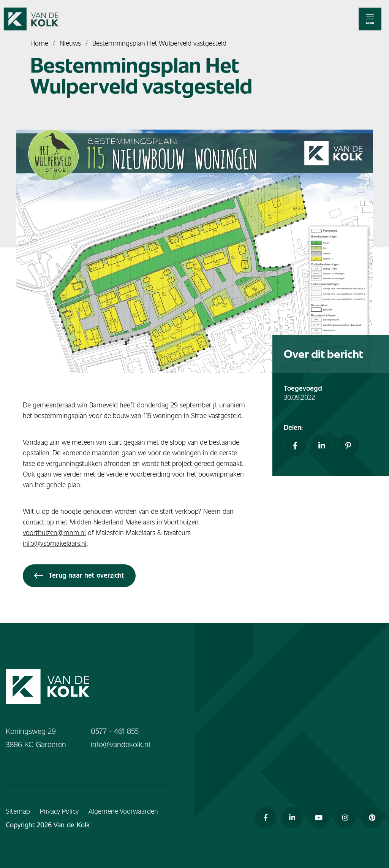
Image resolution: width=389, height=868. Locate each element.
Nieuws (70, 43)
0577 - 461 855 (115, 731)
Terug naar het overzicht (79, 575)
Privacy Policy (59, 811)
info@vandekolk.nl (120, 744)
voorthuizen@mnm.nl (54, 532)
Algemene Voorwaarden (123, 811)
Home (39, 43)
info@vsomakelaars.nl (55, 543)
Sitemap (18, 811)
